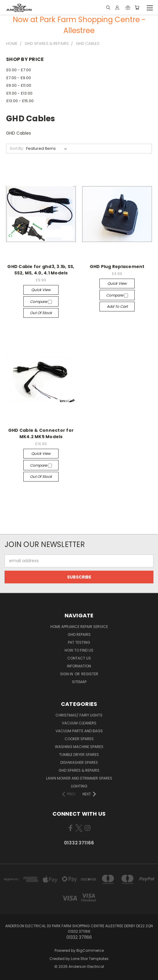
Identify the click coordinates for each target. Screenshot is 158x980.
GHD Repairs (79, 634)
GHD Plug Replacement (117, 267)
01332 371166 (79, 843)
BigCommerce (90, 950)
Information (79, 666)
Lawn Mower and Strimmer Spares (79, 778)
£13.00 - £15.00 (20, 101)
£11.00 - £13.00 (19, 93)
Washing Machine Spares (79, 747)
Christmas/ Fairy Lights (79, 715)
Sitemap (79, 682)
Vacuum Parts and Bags (79, 731)
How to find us (79, 650)
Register (90, 674)
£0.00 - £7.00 (18, 70)
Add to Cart (117, 306)
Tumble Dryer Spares (79, 755)
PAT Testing (79, 642)
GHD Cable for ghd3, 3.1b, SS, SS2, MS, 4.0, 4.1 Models (41, 270)
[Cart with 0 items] (137, 8)
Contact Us (79, 658)
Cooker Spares (79, 739)
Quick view (41, 290)
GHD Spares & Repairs (79, 770)
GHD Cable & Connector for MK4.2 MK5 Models (41, 433)
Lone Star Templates (90, 959)
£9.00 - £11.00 (19, 85)
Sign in (67, 674)
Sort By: (17, 148)
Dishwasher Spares (79, 762)
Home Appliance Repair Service (79, 627)
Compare (41, 302)
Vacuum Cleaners (79, 723)
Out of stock (41, 313)
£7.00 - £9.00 (18, 78)
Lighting (79, 786)
